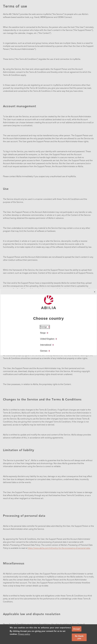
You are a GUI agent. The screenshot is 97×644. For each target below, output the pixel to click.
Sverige (44, 327)
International (46, 345)
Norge (43, 333)
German (44, 351)
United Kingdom (47, 339)
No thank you (79, 637)
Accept (77, 629)
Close (94, 292)
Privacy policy (24, 634)
